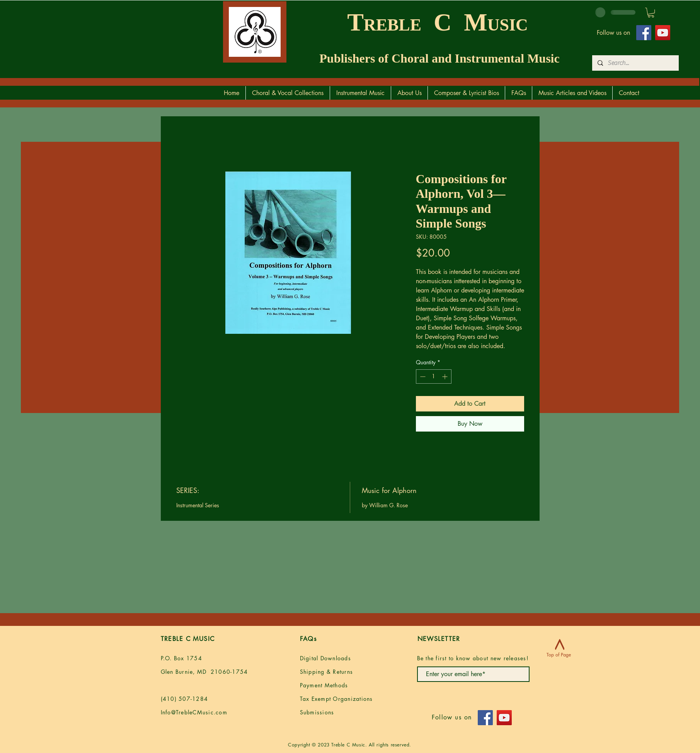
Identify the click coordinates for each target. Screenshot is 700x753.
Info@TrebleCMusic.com (194, 712)
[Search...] (635, 63)
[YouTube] (663, 33)
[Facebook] (644, 33)
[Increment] (445, 376)
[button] (651, 13)
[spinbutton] (434, 376)
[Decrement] (422, 376)
